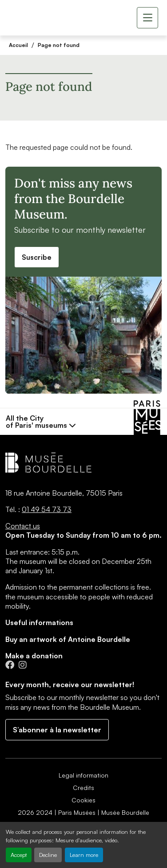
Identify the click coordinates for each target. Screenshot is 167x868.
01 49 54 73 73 (47, 509)
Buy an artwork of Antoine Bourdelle (68, 639)
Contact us (23, 526)
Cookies (83, 800)
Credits (83, 788)
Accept (19, 855)
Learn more (84, 855)
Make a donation (34, 656)
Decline (48, 855)
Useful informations (39, 622)
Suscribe (37, 257)
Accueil (18, 45)
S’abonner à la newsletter (57, 730)
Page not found (59, 45)
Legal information (83, 775)
